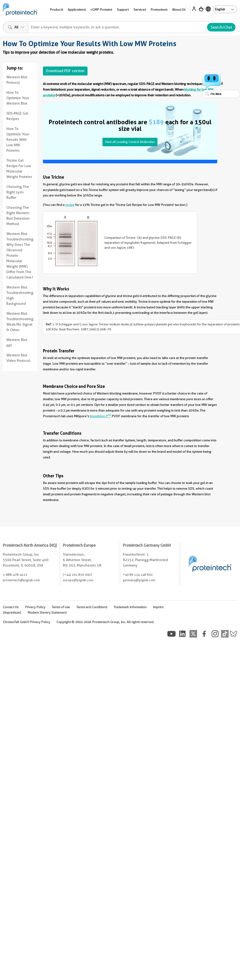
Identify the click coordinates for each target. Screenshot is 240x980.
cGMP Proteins (101, 9)
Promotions (159, 9)
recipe (70, 205)
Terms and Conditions (92, 607)
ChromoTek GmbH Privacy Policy (26, 622)
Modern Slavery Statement (47, 612)
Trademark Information (130, 607)
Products (56, 9)
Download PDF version (65, 71)
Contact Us (11, 607)
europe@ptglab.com (78, 580)
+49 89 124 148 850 (138, 575)
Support (123, 9)
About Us (179, 9)
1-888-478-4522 (15, 575)
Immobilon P (100, 416)
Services (140, 9)
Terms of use (61, 607)
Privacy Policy (35, 607)
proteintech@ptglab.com (21, 580)
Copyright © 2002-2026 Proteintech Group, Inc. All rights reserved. (105, 622)
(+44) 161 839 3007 (78, 575)
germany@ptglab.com (139, 580)
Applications (77, 9)
